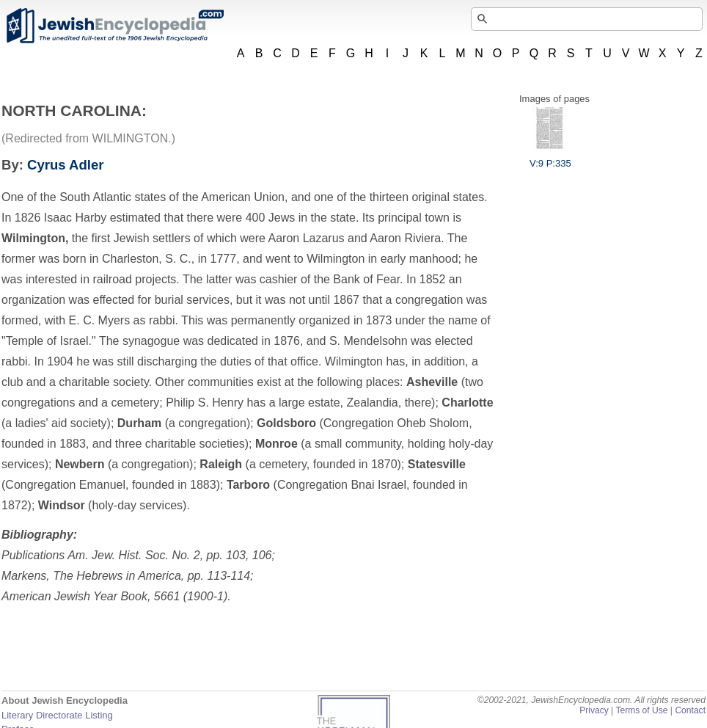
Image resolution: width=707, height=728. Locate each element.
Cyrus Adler (65, 165)
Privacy (594, 710)
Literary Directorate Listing (57, 715)
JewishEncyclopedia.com (114, 26)
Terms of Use (641, 710)
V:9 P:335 (550, 158)
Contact (690, 710)
